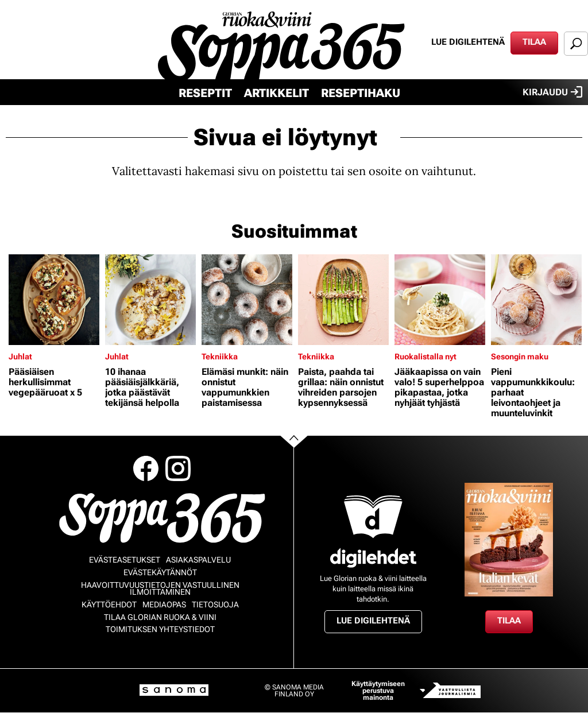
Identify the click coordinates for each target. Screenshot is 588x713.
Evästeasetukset (125, 560)
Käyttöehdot (109, 604)
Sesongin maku (520, 356)
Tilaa (534, 42)
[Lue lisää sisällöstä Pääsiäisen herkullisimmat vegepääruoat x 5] (54, 300)
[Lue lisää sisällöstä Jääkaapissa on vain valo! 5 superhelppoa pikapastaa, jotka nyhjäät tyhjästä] (440, 300)
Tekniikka (220, 356)
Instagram (178, 468)
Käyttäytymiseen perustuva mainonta (378, 691)
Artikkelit (276, 93)
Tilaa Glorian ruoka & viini (160, 617)
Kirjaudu (552, 92)
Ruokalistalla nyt (425, 356)
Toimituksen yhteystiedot (160, 629)
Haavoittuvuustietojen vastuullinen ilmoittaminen (160, 588)
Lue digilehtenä (468, 42)
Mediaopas (164, 604)
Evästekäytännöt (160, 572)
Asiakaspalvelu (198, 560)
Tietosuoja (215, 604)
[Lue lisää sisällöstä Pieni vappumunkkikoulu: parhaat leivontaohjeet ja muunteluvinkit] (536, 300)
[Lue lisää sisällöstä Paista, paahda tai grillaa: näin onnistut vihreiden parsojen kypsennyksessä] (343, 300)
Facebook (146, 468)
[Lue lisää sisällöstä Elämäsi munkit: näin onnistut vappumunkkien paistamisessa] (247, 300)
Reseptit (205, 93)
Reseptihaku (361, 93)
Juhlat (20, 356)
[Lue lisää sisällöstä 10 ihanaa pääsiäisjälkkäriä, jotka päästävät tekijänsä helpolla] (150, 300)
